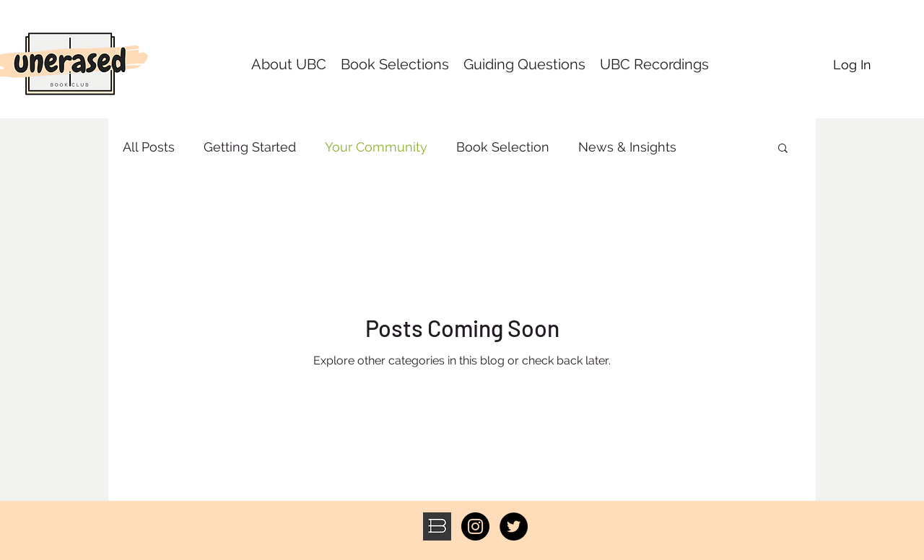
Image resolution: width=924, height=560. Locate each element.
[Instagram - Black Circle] (475, 526)
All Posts (149, 147)
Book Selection (503, 147)
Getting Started (250, 147)
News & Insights (627, 147)
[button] (783, 149)
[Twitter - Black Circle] (514, 526)
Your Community (376, 147)
